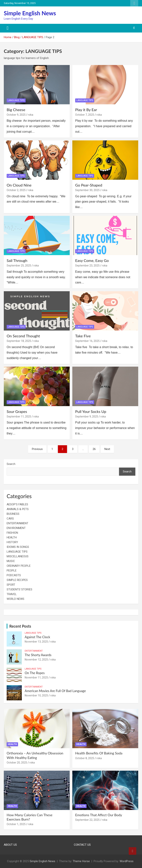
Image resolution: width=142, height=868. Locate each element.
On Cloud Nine (19, 185)
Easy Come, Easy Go (92, 260)
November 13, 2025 (36, 642)
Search (11, 464)
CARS (10, 519)
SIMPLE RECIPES (17, 580)
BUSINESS (13, 514)
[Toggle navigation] (8, 28)
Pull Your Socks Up (91, 411)
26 (94, 449)
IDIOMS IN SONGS (18, 547)
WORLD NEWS (15, 599)
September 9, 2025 (87, 417)
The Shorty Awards (38, 655)
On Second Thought (23, 336)
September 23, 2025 (87, 266)
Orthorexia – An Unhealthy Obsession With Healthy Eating (35, 755)
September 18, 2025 (19, 341)
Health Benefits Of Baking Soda (99, 753)
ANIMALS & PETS (18, 509)
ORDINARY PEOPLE (19, 566)
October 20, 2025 (17, 763)
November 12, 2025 (36, 660)
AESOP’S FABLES (17, 504)
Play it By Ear (86, 110)
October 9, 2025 (16, 115)
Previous (37, 449)
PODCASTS (14, 575)
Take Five (83, 336)
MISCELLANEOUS (18, 556)
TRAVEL (12, 594)
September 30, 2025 (87, 190)
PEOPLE (12, 571)
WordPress (127, 861)
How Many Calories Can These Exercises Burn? (30, 817)
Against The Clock (37, 637)
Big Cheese (16, 110)
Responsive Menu (134, 3)
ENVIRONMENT (16, 528)
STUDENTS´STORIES (19, 589)
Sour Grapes (17, 411)
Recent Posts (20, 626)
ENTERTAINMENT (17, 523)
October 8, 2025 (85, 758)
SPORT (11, 585)
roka (31, 115)
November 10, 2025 (36, 695)
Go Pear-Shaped (89, 185)
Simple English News (30, 13)
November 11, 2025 (36, 678)
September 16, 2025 (87, 341)
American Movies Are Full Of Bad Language (55, 691)
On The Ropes (35, 673)
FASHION (12, 533)
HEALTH (12, 537)
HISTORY (12, 542)
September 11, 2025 (19, 417)
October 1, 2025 (16, 824)
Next (107, 449)
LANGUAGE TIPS (16, 100)
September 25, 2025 (19, 266)
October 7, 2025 (85, 115)
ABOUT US (10, 845)
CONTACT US (82, 845)
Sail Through (17, 260)
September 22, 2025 (87, 820)
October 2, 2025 (16, 190)
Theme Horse (81, 861)
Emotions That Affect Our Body (99, 815)
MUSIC (11, 561)
